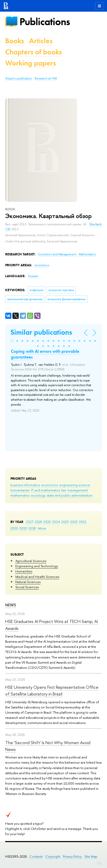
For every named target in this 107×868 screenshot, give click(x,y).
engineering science (75, 485)
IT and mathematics (45, 490)
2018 (32, 528)
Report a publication (19, 78)
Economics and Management (58, 254)
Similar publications (41, 332)
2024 (56, 522)
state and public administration (70, 495)
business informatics (25, 485)
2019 (23, 528)
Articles (41, 41)
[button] (12, 341)
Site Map (91, 856)
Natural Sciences (28, 582)
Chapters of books (34, 52)
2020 (14, 528)
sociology (38, 495)
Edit (99, 863)
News (11, 605)
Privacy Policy (72, 856)
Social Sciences (27, 587)
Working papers (31, 63)
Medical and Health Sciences (37, 577)
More (42, 528)
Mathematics (87, 254)
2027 (30, 522)
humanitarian (20, 490)
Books (15, 41)
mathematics (20, 495)
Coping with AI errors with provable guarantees (45, 354)
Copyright (53, 856)
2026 (38, 522)
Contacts (36, 856)
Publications (45, 22)
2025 (47, 522)
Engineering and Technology (37, 566)
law (64, 490)
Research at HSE (46, 78)
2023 (65, 522)
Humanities (24, 571)
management (78, 490)
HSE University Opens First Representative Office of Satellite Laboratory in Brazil (52, 690)
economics (50, 485)
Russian (33, 276)
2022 (74, 522)
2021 (83, 522)
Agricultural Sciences (31, 561)
